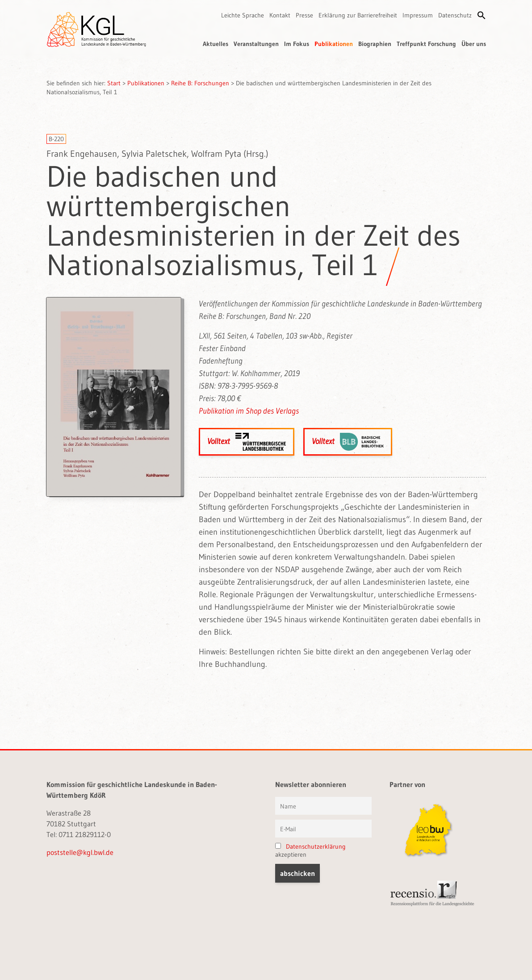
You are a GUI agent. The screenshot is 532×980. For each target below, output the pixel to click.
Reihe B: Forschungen (200, 83)
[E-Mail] (323, 829)
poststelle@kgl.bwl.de (80, 852)
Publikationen (334, 44)
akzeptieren (310, 850)
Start (114, 83)
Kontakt (280, 15)
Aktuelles (216, 44)
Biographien (375, 44)
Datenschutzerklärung (316, 846)
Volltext (247, 442)
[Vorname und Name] (323, 806)
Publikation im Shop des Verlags (249, 411)
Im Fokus (297, 44)
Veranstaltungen (256, 44)
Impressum (418, 15)
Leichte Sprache (243, 15)
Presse (304, 15)
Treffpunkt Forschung (426, 44)
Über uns (474, 44)
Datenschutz (455, 15)
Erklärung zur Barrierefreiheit (358, 15)
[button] (482, 15)
